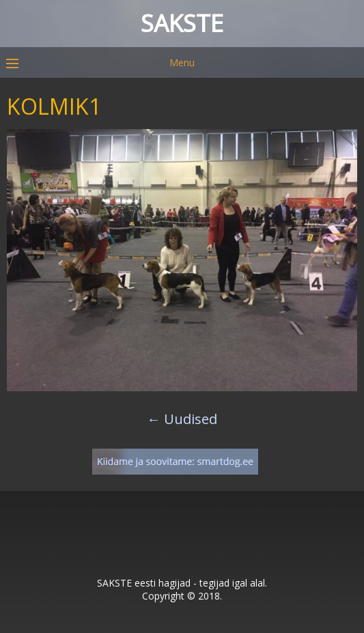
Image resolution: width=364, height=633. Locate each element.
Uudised (182, 419)
